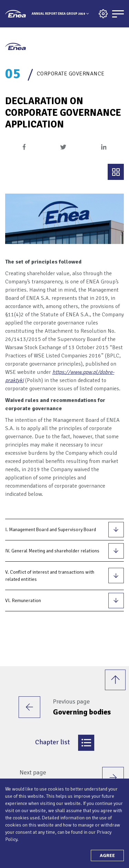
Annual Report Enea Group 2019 (58, 14)
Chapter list (65, 743)
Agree (107, 855)
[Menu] (118, 14)
